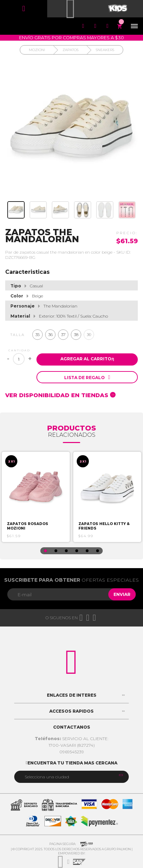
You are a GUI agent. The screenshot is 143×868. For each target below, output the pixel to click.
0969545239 (72, 752)
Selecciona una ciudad (47, 777)
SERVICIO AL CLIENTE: (72, 739)
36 (51, 334)
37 (63, 334)
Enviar (122, 594)
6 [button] (98, 551)
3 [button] (66, 551)
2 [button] (56, 551)
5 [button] (87, 551)
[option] (36, 497)
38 (76, 334)
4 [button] (77, 551)
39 (89, 334)
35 (37, 334)
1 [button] (45, 551)
